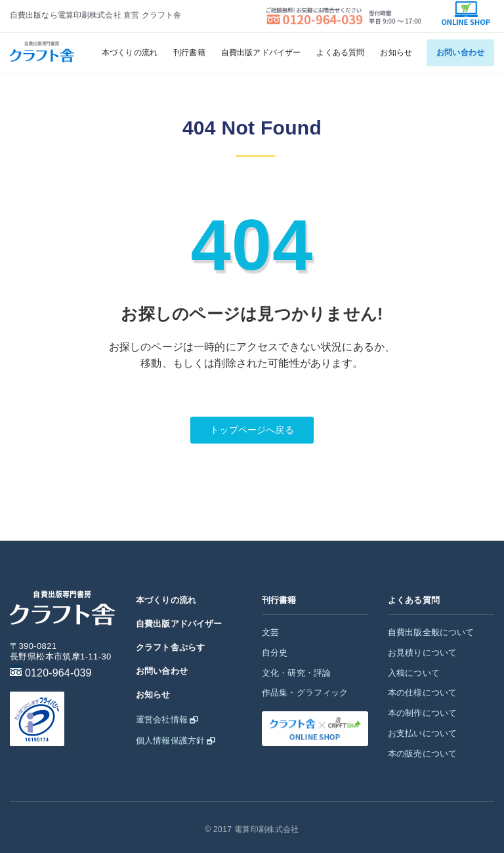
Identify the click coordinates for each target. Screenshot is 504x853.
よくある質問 (340, 52)
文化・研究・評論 (296, 673)
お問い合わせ (460, 52)
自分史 (275, 653)
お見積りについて (422, 653)
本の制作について (422, 713)
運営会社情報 (162, 719)
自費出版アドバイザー (261, 52)
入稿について (414, 673)
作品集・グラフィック (305, 693)
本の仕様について (422, 693)
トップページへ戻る (252, 430)
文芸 (270, 632)
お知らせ (396, 52)
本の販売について (422, 754)
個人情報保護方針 (170, 740)
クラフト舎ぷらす (170, 647)
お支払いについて (422, 733)
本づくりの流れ (130, 52)
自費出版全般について (431, 632)
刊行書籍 (189, 52)
